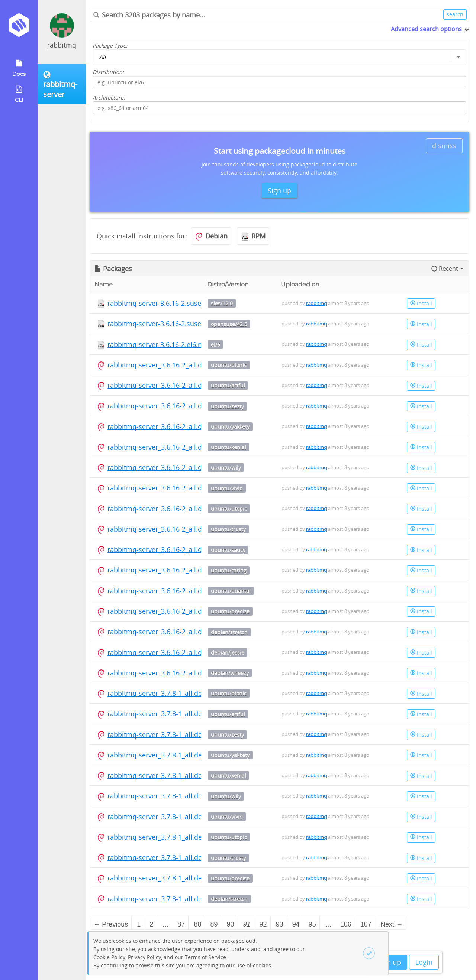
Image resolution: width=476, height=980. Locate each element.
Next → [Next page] (392, 924)
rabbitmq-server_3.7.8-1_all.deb (157, 693)
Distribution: (108, 72)
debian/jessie (228, 653)
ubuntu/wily (226, 468)
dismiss (444, 146)
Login (424, 962)
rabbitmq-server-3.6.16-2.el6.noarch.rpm (171, 344)
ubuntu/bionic (229, 365)
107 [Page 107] (366, 924)
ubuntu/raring (229, 570)
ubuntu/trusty (228, 529)
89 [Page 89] (214, 924)
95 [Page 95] (312, 924)
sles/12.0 (222, 303)
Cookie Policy (109, 957)
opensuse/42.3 (229, 324)
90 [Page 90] (230, 924)
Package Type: (110, 46)
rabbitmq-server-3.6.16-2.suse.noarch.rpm (174, 303)
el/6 (216, 345)
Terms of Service (205, 957)
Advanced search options (426, 29)
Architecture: (109, 98)
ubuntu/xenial (229, 447)
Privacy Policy (144, 957)
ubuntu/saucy (228, 550)
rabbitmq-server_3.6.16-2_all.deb (159, 365)
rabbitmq (62, 45)
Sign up (389, 962)
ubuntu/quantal (231, 591)
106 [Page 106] (346, 924)
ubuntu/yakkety (230, 427)
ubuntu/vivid (227, 488)
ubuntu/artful (228, 385)
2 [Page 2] (151, 924)
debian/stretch (229, 632)
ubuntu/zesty (227, 406)
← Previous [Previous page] (111, 924)
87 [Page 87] (181, 924)
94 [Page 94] (296, 924)
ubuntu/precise (230, 611)
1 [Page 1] (139, 924)
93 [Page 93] (280, 924)
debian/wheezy (230, 673)
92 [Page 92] (263, 924)
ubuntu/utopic (229, 509)
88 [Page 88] (197, 924)
